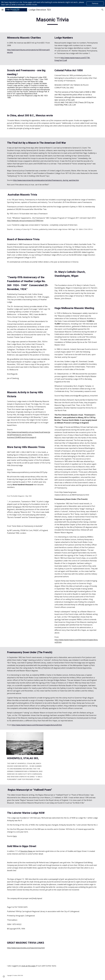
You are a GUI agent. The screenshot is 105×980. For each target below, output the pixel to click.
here (15, 836)
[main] (52, 21)
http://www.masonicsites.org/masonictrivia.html (26, 948)
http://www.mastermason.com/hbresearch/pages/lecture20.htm (37, 725)
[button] (3, 10)
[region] (52, 3)
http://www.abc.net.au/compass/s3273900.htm (25, 221)
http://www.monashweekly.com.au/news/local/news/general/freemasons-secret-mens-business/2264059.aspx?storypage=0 (29, 435)
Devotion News (26, 851)
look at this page (28, 966)
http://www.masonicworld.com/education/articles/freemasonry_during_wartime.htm (46, 180)
